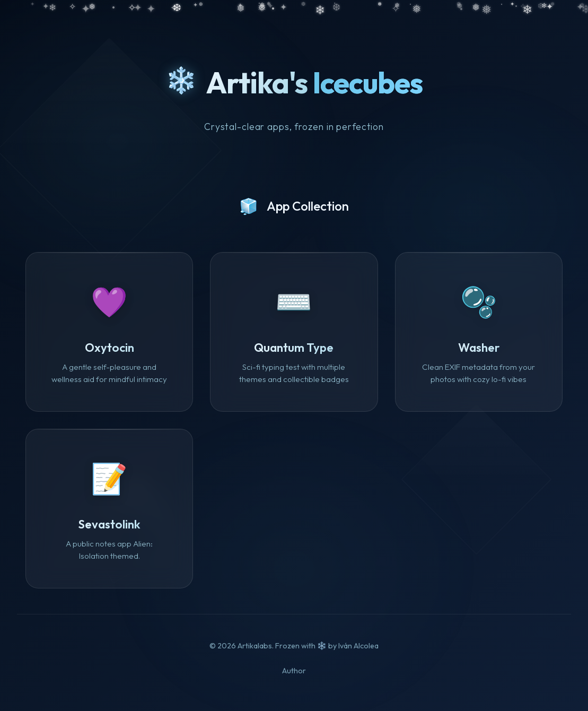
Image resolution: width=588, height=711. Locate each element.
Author (294, 671)
